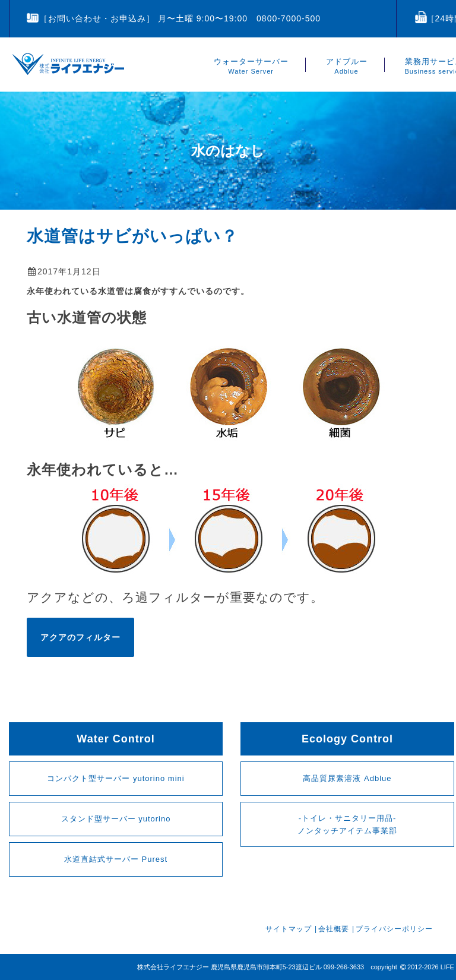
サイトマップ (289, 929)
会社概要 (334, 929)
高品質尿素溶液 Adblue (347, 778)
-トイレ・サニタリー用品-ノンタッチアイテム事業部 (347, 824)
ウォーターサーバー (251, 66)
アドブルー (347, 66)
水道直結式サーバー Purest (116, 859)
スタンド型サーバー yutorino (116, 819)
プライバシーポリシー (394, 929)
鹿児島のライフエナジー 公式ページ (68, 64)
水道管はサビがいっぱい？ (132, 236)
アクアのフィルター (80, 637)
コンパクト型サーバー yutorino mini (115, 778)
